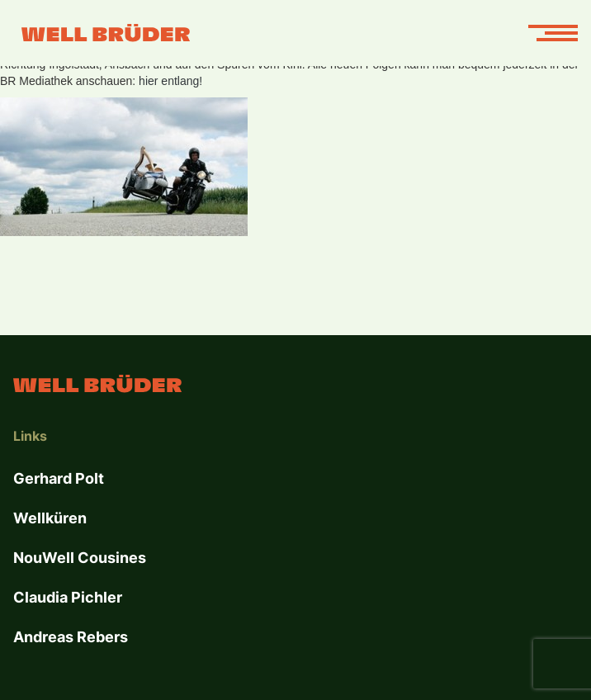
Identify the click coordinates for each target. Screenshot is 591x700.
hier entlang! (172, 81)
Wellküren (50, 518)
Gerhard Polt (59, 478)
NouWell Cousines (80, 558)
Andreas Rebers (71, 637)
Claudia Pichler (68, 597)
